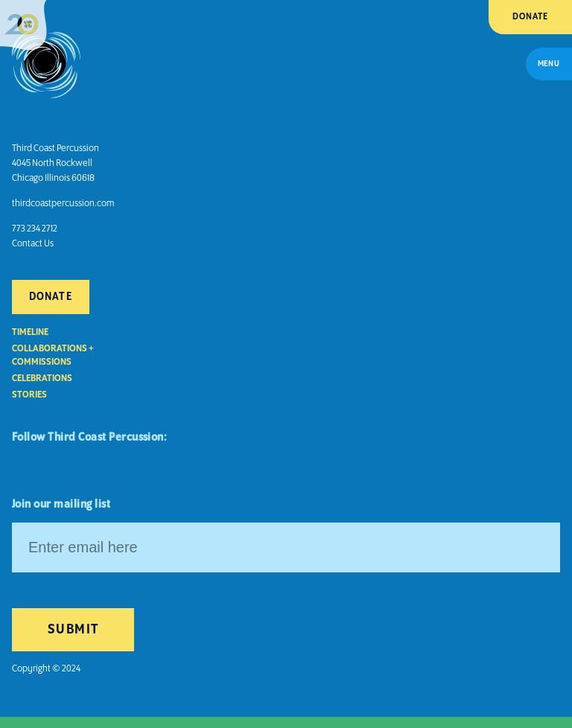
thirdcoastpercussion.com (63, 204)
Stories (29, 395)
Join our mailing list (61, 505)
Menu (549, 64)
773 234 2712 (35, 229)
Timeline (30, 332)
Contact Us (33, 244)
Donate (530, 17)
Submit (73, 630)
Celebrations (42, 379)
